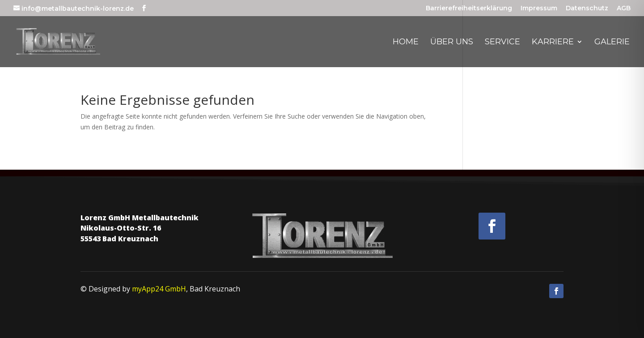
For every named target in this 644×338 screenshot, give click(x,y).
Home (406, 43)
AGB (624, 9)
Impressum (539, 9)
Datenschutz (587, 9)
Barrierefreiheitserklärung (469, 9)
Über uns (452, 43)
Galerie (612, 43)
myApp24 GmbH (159, 289)
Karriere (553, 43)
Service (502, 43)
